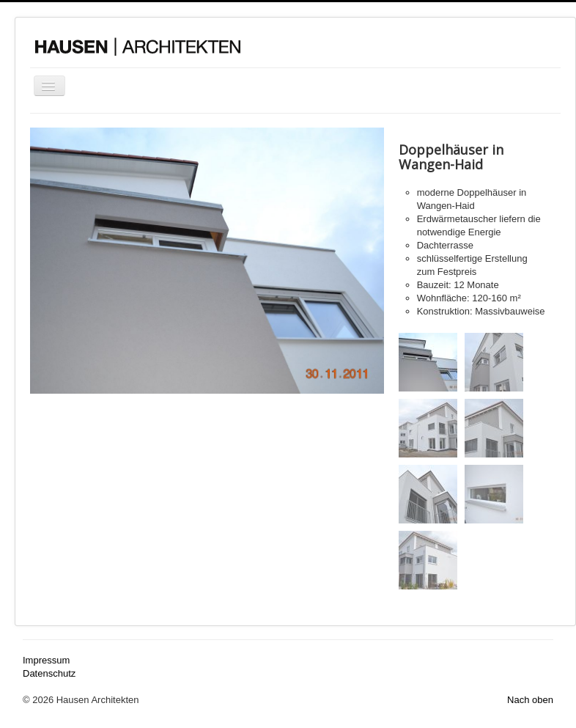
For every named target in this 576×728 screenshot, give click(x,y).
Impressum (46, 660)
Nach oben (530, 700)
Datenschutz (49, 673)
